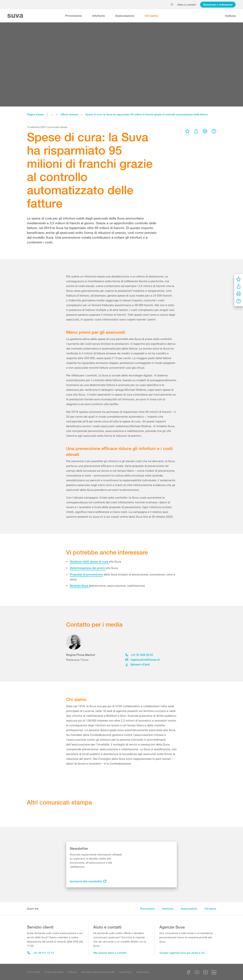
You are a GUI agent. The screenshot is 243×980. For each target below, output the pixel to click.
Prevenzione (74, 16)
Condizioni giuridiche (54, 972)
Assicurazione (125, 16)
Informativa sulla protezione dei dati (98, 972)
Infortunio (99, 16)
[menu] (187, 131)
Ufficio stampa (69, 114)
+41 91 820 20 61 (139, 655)
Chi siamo (151, 16)
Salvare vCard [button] (137, 664)
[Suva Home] (16, 16)
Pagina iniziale (35, 114)
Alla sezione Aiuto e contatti (110, 953)
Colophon (72, 972)
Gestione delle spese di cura (89, 562)
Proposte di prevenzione (86, 574)
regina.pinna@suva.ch (143, 660)
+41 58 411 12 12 (41, 953)
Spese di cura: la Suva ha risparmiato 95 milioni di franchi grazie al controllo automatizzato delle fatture (147, 114)
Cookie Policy (125, 972)
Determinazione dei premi (88, 568)
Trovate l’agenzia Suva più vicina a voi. (182, 953)
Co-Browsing (143, 972)
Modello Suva (79, 586)
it (172, 5)
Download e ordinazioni (218, 5)
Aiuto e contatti (187, 5)
